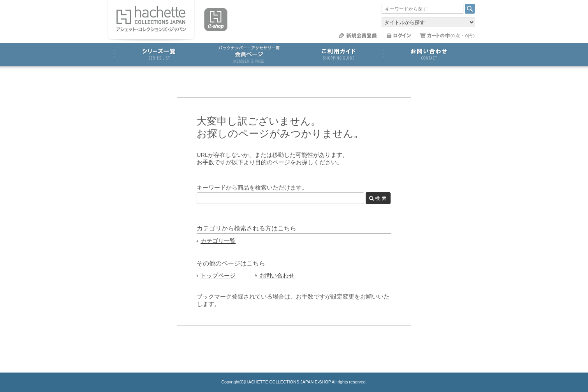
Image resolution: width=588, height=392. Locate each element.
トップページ (218, 276)
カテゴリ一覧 (218, 241)
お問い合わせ (277, 276)
